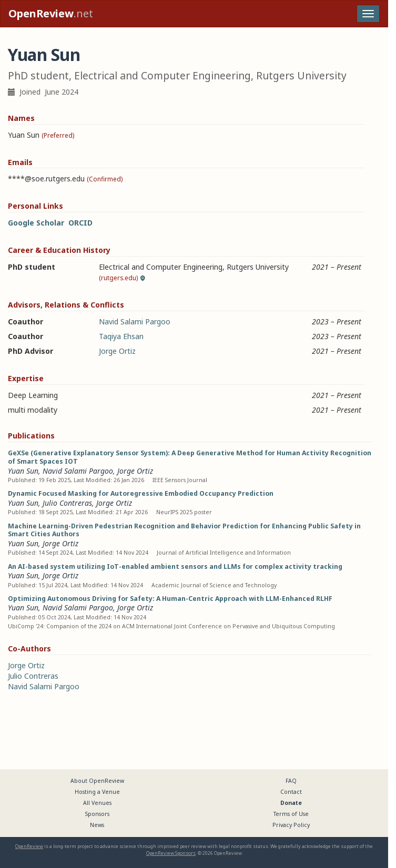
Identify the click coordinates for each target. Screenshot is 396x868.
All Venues (97, 803)
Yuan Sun (23, 471)
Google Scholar (36, 223)
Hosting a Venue (97, 792)
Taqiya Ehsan (121, 336)
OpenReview (29, 846)
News (97, 825)
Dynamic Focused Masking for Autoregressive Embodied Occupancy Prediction (141, 493)
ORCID (80, 223)
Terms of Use (291, 814)
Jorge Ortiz (117, 351)
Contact (291, 792)
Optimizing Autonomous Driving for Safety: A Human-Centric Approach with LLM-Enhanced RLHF (170, 599)
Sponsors (97, 814)
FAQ (291, 781)
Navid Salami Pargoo (135, 321)
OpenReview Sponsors (171, 853)
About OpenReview (97, 781)
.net (51, 13)
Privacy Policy (291, 825)
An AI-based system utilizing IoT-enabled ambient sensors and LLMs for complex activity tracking (175, 566)
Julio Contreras (67, 503)
